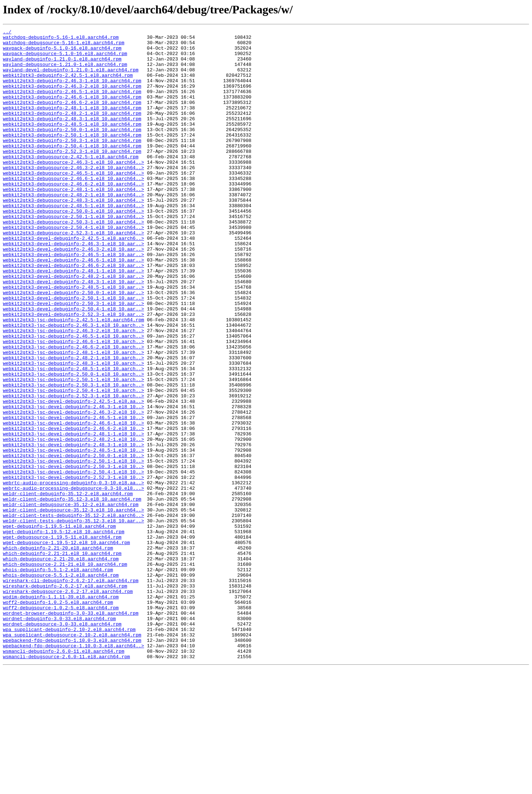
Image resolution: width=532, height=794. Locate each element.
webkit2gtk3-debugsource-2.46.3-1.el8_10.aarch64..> (73, 189)
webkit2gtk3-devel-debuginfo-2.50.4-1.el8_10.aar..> (73, 365)
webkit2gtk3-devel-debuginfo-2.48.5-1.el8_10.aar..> (73, 339)
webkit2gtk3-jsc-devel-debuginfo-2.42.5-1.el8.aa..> (73, 476)
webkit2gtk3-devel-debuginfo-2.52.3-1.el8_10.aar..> (73, 372)
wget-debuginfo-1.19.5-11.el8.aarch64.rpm (59, 626)
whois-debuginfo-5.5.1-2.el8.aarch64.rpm (58, 678)
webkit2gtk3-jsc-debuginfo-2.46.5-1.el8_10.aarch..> (73, 398)
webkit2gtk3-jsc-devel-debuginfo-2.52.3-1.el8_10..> (73, 567)
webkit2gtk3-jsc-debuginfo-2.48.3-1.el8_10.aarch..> (73, 430)
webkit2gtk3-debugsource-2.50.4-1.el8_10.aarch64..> (73, 267)
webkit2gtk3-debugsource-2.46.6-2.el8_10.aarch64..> (73, 215)
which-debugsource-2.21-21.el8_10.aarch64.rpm (65, 672)
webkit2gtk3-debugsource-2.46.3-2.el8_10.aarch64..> (73, 196)
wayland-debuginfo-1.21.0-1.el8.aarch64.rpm (62, 65)
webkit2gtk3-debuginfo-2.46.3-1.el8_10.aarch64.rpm (72, 91)
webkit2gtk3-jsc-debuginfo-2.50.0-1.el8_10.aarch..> (73, 443)
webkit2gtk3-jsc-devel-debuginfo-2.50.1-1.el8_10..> (73, 548)
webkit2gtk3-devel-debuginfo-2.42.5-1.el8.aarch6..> (73, 280)
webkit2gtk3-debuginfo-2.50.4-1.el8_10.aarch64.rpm (72, 170)
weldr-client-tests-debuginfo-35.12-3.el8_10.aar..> (73, 619)
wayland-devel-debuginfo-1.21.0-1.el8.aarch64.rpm (71, 78)
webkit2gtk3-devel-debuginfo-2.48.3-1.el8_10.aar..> (73, 333)
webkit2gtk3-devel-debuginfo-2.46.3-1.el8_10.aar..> (73, 287)
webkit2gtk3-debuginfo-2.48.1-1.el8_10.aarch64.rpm (72, 124)
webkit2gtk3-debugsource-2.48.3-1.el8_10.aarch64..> (73, 235)
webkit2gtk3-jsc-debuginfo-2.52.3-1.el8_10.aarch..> (73, 469)
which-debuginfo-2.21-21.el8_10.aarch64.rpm (62, 659)
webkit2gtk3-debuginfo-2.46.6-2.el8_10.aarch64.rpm (72, 117)
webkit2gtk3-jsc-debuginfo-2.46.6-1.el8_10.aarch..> (73, 404)
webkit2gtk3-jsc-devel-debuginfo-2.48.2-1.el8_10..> (73, 522)
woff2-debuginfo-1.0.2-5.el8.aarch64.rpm (58, 717)
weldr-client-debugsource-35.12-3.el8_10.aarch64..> (73, 606)
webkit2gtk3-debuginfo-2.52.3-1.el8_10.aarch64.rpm (72, 176)
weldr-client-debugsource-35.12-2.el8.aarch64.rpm (71, 600)
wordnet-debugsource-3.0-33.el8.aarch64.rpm (62, 743)
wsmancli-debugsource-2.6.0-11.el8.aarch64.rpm (66, 782)
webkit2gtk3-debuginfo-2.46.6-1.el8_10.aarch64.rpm (72, 111)
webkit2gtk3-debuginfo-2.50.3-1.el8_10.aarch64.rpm (72, 163)
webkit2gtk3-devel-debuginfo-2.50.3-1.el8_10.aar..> (73, 359)
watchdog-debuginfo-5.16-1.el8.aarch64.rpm (61, 39)
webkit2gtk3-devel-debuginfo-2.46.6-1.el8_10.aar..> (73, 306)
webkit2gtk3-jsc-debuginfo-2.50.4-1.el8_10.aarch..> (73, 463)
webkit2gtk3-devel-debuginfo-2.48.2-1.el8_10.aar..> (73, 326)
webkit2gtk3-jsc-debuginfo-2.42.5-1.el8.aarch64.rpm (73, 378)
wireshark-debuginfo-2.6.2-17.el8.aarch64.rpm (65, 698)
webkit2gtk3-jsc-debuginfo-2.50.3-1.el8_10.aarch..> (73, 456)
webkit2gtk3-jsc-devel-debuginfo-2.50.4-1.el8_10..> (73, 561)
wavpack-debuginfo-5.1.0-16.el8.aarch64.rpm (62, 52)
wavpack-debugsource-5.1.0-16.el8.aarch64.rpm (65, 59)
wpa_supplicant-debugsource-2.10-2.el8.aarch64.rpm (72, 756)
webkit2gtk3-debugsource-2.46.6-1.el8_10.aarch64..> (73, 209)
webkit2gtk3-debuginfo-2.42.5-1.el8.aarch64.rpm (68, 85)
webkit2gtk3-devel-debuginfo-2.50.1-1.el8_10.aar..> (73, 352)
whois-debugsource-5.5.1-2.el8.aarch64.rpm (61, 685)
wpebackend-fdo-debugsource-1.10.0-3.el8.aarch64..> (73, 769)
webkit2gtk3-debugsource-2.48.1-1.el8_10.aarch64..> (73, 222)
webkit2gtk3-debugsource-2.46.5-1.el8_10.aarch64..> (73, 202)
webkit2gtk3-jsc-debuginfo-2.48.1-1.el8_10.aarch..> (73, 417)
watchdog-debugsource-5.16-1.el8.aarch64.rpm (64, 46)
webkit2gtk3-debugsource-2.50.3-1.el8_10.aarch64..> (73, 261)
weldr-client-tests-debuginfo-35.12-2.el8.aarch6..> (73, 613)
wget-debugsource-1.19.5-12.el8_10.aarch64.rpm (66, 645)
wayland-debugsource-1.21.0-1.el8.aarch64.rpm (65, 72)
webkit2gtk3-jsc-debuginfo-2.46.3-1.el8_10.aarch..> (73, 385)
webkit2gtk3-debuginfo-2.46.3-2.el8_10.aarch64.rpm (72, 98)
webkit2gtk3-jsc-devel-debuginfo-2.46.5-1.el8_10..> (73, 496)
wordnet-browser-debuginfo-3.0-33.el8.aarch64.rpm (71, 730)
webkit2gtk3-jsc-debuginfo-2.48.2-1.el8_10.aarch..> (73, 424)
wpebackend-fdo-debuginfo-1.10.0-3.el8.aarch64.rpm (72, 763)
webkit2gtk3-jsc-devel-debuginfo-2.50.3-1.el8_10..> (73, 554)
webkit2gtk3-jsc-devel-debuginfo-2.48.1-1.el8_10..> (73, 515)
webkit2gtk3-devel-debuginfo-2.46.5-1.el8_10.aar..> (73, 300)
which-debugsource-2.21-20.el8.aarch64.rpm (61, 665)
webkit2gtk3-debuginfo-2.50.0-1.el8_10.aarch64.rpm (72, 150)
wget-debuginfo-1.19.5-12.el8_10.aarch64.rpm (64, 632)
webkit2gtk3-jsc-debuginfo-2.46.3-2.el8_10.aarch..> (73, 391)
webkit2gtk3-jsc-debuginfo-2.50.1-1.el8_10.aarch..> (73, 450)
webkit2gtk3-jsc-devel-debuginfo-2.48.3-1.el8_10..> (73, 528)
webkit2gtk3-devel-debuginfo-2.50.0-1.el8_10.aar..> (73, 346)
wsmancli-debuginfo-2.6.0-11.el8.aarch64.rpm (64, 776)
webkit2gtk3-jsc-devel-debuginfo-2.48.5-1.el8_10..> (73, 535)
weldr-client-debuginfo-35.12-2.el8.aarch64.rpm (68, 587)
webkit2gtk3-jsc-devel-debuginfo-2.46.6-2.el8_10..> (73, 509)
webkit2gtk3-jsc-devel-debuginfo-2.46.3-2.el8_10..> (73, 489)
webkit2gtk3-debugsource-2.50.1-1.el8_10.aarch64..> (73, 254)
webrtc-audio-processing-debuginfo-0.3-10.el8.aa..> (73, 574)
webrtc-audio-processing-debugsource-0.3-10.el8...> (73, 580)
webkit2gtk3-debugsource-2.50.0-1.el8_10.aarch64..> (73, 248)
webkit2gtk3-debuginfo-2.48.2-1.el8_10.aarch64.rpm (72, 130)
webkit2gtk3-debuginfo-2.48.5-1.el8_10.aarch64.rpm (72, 143)
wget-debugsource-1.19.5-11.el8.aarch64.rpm (62, 639)
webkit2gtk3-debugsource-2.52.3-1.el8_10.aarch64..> (73, 274)
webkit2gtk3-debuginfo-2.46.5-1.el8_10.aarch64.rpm (72, 104)
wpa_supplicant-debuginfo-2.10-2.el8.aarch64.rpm (69, 750)
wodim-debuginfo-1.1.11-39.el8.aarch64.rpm (61, 711)
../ (7, 33)
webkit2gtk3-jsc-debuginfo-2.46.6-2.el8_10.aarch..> (73, 411)
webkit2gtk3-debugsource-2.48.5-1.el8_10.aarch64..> (73, 241)
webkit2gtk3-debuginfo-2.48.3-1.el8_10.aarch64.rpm (72, 137)
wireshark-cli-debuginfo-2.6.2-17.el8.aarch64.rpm (71, 691)
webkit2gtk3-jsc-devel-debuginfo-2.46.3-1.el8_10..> (73, 482)
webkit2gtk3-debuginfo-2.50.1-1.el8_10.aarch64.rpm (72, 156)
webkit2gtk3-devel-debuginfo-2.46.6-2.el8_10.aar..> (73, 313)
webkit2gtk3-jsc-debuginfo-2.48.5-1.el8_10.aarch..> (73, 437)
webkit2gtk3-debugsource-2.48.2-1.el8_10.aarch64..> (73, 228)
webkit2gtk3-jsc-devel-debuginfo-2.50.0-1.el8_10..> (73, 541)
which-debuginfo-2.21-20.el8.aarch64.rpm (58, 652)
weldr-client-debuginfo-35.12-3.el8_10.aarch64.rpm (72, 593)
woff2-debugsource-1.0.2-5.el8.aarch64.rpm (61, 724)
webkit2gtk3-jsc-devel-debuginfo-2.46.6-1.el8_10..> (73, 502)
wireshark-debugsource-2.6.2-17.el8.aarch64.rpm (68, 704)
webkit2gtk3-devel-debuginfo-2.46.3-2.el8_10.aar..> (73, 293)
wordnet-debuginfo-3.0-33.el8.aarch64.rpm (59, 737)
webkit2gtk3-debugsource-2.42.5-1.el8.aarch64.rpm (71, 183)
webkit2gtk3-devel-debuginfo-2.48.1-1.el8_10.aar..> (73, 319)
